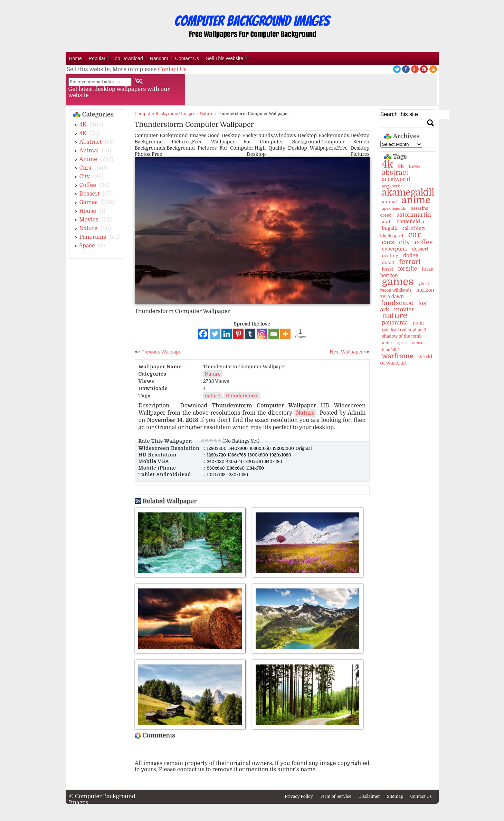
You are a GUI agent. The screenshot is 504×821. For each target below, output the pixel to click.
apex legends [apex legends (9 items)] (394, 209)
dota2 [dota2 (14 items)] (388, 262)
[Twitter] (215, 334)
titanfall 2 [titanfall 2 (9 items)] (391, 350)
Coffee (88, 185)
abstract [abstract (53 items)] (395, 173)
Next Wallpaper (346, 352)
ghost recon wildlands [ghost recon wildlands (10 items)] (405, 287)
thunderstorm (242, 396)
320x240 (255, 462)
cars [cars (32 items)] (388, 242)
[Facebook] (203, 334)
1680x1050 (261, 449)
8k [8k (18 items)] (401, 166)
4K (83, 125)
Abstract (91, 142)
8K (83, 133)
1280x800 (217, 449)
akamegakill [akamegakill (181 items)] (408, 192)
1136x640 (236, 468)
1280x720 (217, 455)
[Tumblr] (250, 334)
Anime (88, 159)
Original (304, 449)
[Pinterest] (238, 334)
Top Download (128, 58)
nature (212, 396)
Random (159, 58)
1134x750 (255, 468)
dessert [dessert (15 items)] (420, 249)
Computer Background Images (165, 114)
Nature (89, 228)
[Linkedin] (227, 334)
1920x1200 (284, 449)
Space (87, 246)
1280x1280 (238, 475)
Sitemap (395, 796)
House (88, 211)
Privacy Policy (299, 796)
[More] (285, 334)
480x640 (236, 462)
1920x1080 (280, 455)
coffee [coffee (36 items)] (424, 242)
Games (89, 202)
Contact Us (187, 58)
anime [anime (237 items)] (416, 200)
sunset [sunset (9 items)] (419, 343)
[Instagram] (262, 334)
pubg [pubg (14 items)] (418, 323)
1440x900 (239, 449)
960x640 (216, 468)
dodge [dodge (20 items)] (411, 255)
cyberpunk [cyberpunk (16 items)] (395, 249)
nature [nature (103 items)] (395, 316)
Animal (89, 151)
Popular (97, 58)
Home (75, 58)
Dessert (90, 194)
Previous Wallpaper (161, 352)
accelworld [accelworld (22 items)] (396, 179)
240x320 (216, 462)
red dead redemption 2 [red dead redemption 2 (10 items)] (404, 330)
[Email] (274, 334)
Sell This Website (225, 58)
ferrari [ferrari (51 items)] (410, 262)
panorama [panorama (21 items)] (395, 323)
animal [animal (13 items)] (389, 202)
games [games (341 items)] (398, 282)
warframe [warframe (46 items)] (398, 356)
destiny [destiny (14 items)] (390, 256)
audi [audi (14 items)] (387, 222)
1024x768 (217, 475)
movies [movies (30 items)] (405, 309)
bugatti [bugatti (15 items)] (390, 228)
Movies (89, 220)
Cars (85, 168)
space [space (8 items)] (402, 343)
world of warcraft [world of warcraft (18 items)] (406, 360)
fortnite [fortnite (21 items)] (407, 269)
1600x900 (258, 455)
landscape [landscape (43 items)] (398, 303)
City (85, 177)
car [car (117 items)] (415, 235)
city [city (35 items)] (405, 242)
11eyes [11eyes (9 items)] (414, 166)
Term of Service (336, 796)
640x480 (273, 462)
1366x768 (237, 455)
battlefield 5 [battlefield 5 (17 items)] (410, 221)
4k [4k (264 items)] (388, 164)
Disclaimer (369, 796)
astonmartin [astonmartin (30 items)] (413, 215)
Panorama (93, 237)
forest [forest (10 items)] (388, 269)
